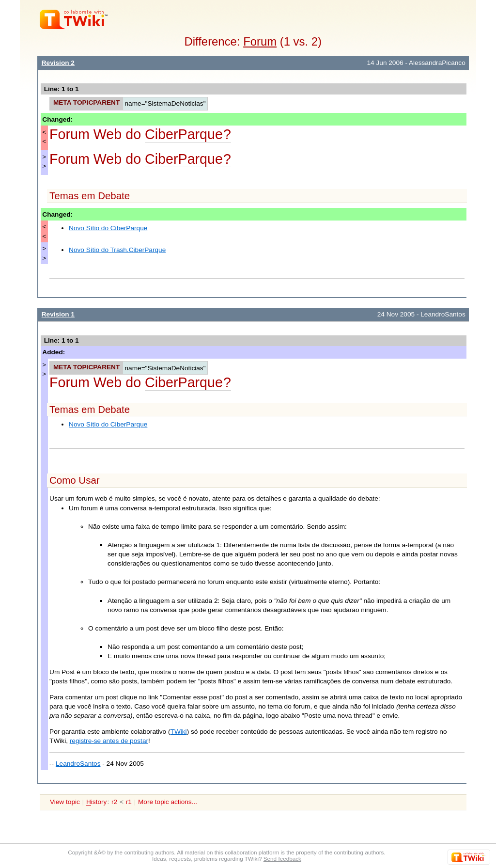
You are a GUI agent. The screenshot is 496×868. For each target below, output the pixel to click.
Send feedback (282, 859)
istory (96, 802)
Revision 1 (58, 314)
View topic (65, 802)
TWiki (179, 732)
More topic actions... (168, 802)
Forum (260, 41)
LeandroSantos (78, 764)
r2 (114, 802)
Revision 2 (58, 63)
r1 (129, 802)
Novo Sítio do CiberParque (108, 228)
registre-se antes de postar (109, 741)
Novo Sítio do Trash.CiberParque (117, 250)
